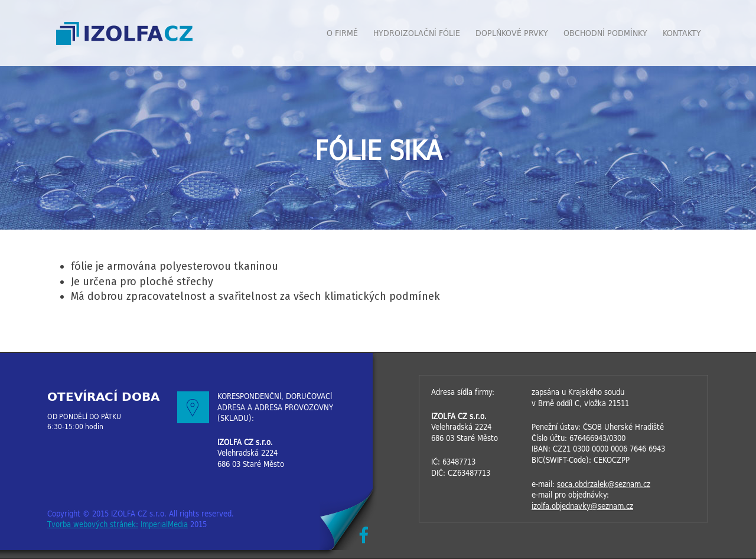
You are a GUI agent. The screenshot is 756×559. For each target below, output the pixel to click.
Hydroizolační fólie (417, 33)
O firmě (342, 33)
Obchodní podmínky (605, 33)
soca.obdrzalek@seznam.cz (604, 484)
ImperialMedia (164, 524)
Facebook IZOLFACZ (364, 535)
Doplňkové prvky (512, 33)
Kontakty (682, 33)
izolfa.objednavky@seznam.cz (582, 506)
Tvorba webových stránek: (93, 524)
